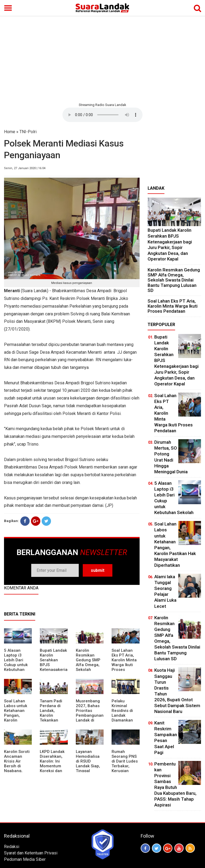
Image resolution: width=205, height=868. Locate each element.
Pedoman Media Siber (25, 859)
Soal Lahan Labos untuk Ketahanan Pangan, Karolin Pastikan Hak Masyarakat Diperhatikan (17, 718)
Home (10, 132)
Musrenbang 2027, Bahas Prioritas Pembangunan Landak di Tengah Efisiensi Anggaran (90, 718)
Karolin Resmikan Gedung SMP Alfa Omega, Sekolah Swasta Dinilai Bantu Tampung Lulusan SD (89, 670)
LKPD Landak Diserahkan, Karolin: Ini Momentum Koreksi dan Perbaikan (52, 764)
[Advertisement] (102, 59)
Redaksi (12, 847)
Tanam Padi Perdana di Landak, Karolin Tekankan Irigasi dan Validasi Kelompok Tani (54, 718)
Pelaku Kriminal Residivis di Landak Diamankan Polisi (122, 713)
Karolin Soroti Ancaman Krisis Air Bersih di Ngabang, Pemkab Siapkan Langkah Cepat (17, 771)
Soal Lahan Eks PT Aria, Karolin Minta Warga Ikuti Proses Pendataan (124, 662)
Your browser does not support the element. (102, 115)
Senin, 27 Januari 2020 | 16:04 (25, 168)
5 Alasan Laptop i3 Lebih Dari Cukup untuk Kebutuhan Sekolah (16, 662)
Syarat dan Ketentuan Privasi (31, 853)
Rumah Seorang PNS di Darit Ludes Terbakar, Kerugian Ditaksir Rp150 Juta (125, 766)
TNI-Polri (28, 132)
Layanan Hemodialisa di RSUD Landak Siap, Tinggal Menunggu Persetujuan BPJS (88, 768)
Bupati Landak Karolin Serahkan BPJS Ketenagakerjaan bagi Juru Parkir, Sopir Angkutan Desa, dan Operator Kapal (170, 244)
